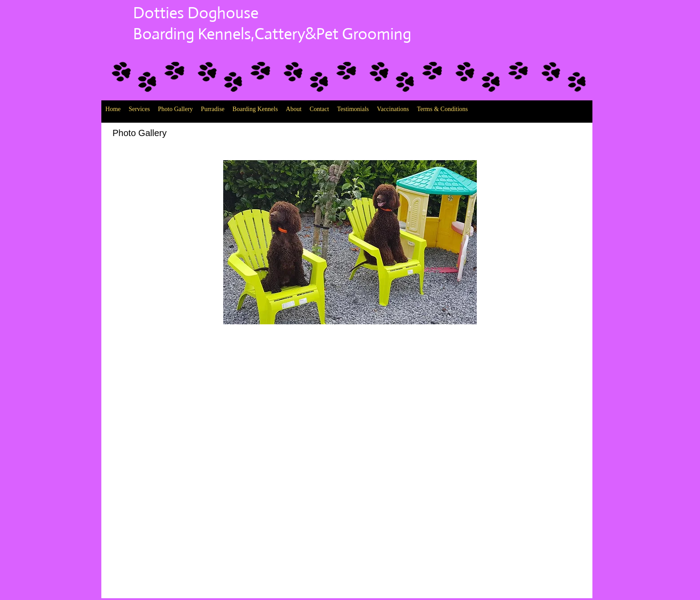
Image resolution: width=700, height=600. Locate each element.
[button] (350, 242)
